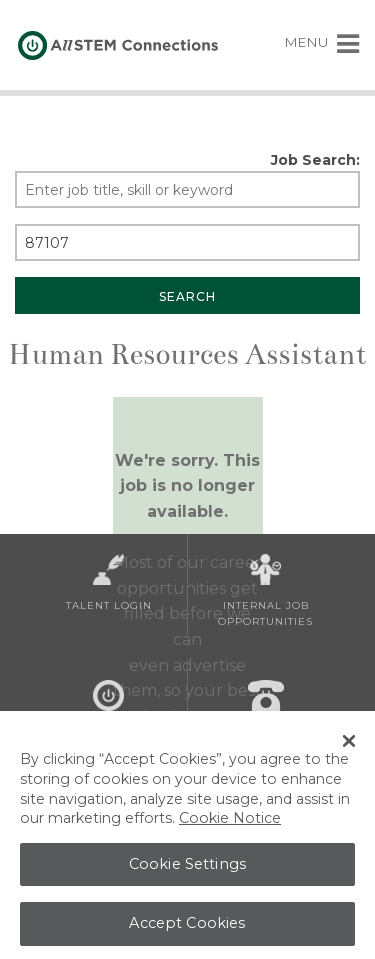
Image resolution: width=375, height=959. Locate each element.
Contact (266, 709)
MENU (322, 42)
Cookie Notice (230, 824)
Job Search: (315, 160)
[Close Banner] (349, 747)
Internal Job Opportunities (265, 591)
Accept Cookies (187, 929)
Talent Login (109, 583)
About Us (109, 709)
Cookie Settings (187, 870)
